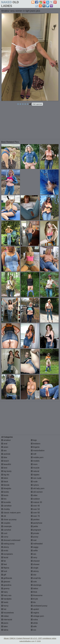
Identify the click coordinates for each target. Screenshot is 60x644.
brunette (6, 502)
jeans (5, 623)
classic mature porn (11, 513)
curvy (5, 537)
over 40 (35, 506)
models (35, 461)
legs (34, 440)
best (4, 468)
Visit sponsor (37, 104)
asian (5, 447)
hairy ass (6, 595)
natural (35, 471)
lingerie (35, 447)
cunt (4, 533)
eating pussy (8, 544)
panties (35, 519)
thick (34, 592)
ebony (5, 547)
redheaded (37, 544)
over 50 (35, 509)
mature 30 (36, 502)
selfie (34, 551)
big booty (6, 471)
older (34, 495)
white (34, 623)
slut (34, 575)
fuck (4, 571)
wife (34, 626)
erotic (5, 551)
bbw (4, 457)
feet (4, 564)
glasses (6, 582)
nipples (35, 475)
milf (34, 454)
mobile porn (37, 457)
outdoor (35, 499)
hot (4, 609)
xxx (33, 630)
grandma (6, 585)
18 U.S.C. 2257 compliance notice (43, 638)
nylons (35, 485)
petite (34, 526)
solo (34, 582)
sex (34, 554)
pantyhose (37, 523)
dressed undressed (11, 540)
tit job (34, 599)
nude (34, 482)
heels (5, 602)
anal (4, 444)
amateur (6, 440)
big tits (5, 475)
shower (35, 564)
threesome (37, 595)
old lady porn (38, 488)
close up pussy (9, 519)
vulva (34, 620)
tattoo (34, 588)
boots (5, 495)
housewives (7, 613)
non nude (36, 478)
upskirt (35, 609)
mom (34, 464)
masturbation (38, 451)
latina (5, 630)
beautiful (6, 464)
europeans (7, 554)
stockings (36, 585)
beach (5, 461)
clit (4, 516)
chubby (6, 509)
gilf (4, 575)
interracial (7, 620)
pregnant (36, 530)
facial (5, 557)
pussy (35, 537)
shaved (35, 561)
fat (3, 561)
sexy (34, 557)
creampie (6, 526)
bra (4, 499)
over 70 (35, 516)
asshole (6, 454)
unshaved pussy (39, 606)
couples (6, 523)
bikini (5, 478)
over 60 (35, 513)
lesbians (36, 444)
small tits (36, 578)
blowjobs (6, 488)
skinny (35, 571)
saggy (35, 547)
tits (33, 602)
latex (4, 626)
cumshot (6, 530)
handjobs (6, 599)
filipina (5, 568)
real (34, 540)
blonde (5, 485)
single (35, 568)
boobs (5, 492)
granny (5, 588)
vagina (35, 613)
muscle (35, 468)
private (35, 533)
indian (5, 616)
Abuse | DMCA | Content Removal (17, 638)
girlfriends (7, 578)
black (5, 482)
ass (4, 451)
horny (5, 606)
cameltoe (6, 506)
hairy (4, 592)
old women (37, 492)
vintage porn (37, 616)
